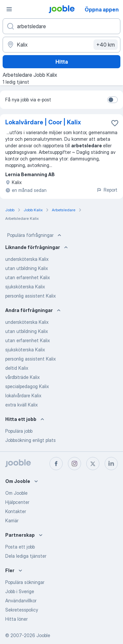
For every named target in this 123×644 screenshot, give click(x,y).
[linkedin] (111, 464)
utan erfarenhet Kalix (28, 277)
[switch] (113, 100)
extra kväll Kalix (21, 405)
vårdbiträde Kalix (22, 377)
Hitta (62, 62)
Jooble (43, 635)
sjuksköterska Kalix (25, 287)
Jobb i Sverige (20, 591)
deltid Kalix (17, 368)
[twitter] (93, 464)
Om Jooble (16, 493)
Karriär (12, 520)
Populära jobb (19, 431)
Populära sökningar (25, 582)
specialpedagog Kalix (27, 386)
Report (107, 190)
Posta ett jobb (20, 547)
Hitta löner (16, 619)
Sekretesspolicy (22, 610)
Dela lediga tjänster (26, 556)
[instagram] (74, 464)
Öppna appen (102, 10)
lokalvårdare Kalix (23, 395)
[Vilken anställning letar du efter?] (61, 26)
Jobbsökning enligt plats (31, 440)
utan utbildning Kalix (27, 268)
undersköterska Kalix (27, 259)
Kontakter (16, 511)
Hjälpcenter (17, 502)
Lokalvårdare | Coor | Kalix (43, 122)
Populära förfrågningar (35, 235)
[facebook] (56, 464)
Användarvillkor (21, 601)
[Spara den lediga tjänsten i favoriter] (115, 123)
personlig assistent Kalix (31, 296)
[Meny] (9, 9)
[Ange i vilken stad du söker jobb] (61, 45)
